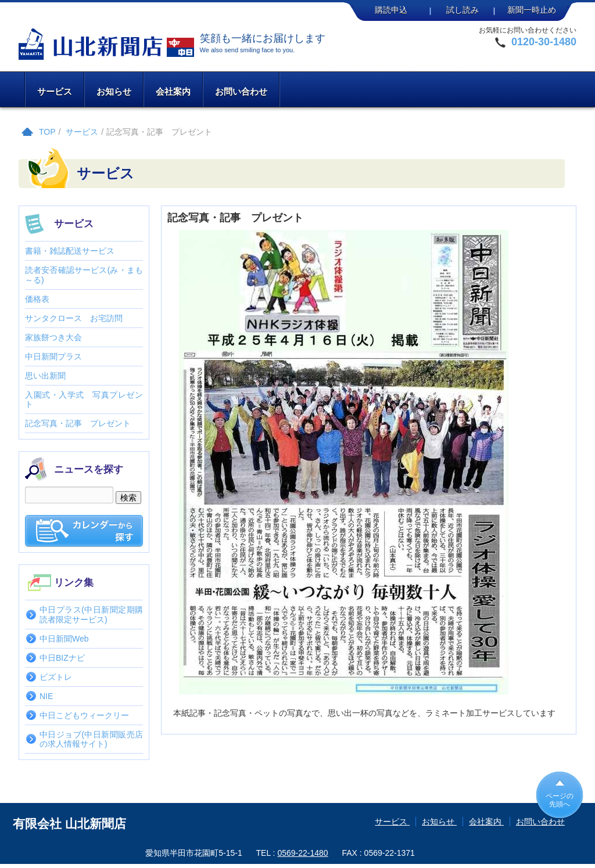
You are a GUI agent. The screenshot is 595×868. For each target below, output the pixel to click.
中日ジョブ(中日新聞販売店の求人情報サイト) (91, 739)
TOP (47, 132)
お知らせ (114, 91)
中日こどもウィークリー (84, 715)
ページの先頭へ (560, 800)
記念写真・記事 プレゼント (78, 423)
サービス (55, 91)
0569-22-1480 (302, 853)
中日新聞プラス (53, 356)
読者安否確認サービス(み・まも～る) (84, 275)
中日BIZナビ (62, 658)
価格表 (37, 299)
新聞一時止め (532, 10)
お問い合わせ (241, 91)
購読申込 (391, 10)
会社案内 (173, 91)
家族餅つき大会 (53, 337)
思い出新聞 (45, 376)
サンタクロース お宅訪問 (74, 318)
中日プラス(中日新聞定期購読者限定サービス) (91, 614)
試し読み (463, 10)
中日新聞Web (64, 639)
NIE (46, 696)
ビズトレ (56, 677)
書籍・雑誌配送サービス (70, 251)
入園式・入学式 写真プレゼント (84, 399)
